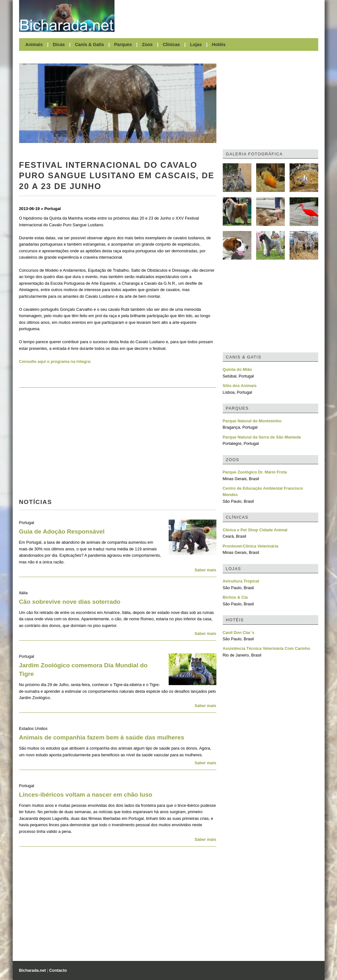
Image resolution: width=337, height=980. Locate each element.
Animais (34, 44)
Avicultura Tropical (241, 581)
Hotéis (219, 44)
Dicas (59, 44)
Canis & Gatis (89, 44)
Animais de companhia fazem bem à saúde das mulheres (102, 737)
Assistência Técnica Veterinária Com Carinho (267, 648)
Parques (123, 44)
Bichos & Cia (235, 597)
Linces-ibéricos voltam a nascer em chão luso (86, 795)
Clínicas (171, 44)
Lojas (196, 44)
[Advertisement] (220, 16)
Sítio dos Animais (240, 386)
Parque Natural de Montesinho (252, 421)
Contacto (58, 970)
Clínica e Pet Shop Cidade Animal (255, 530)
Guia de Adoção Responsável (62, 531)
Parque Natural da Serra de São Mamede (262, 437)
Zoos (147, 44)
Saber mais (205, 570)
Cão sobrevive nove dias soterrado (70, 602)
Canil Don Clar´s (239, 633)
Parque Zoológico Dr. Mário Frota (255, 472)
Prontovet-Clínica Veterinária (251, 546)
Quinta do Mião (237, 369)
